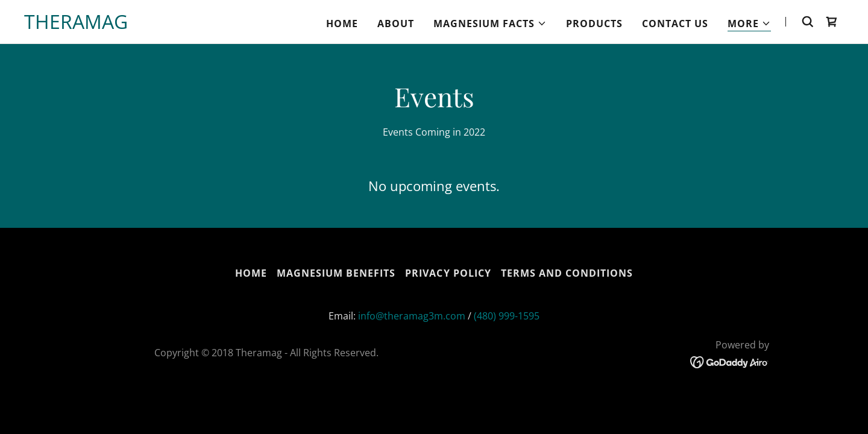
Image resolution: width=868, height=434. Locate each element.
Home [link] (342, 24)
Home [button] (251, 273)
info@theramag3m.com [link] (412, 316)
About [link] (396, 24)
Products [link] (594, 24)
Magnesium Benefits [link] (336, 273)
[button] (490, 24)
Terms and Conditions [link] (567, 273)
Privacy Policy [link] (448, 273)
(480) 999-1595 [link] (507, 316)
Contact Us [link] (675, 24)
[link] (76, 25)
